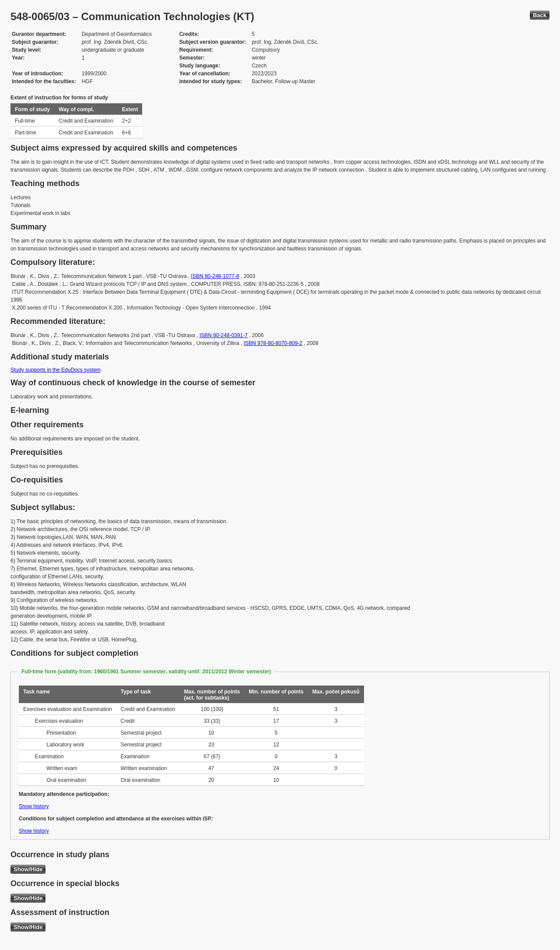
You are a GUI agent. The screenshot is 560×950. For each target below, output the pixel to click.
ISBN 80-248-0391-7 (224, 335)
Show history (34, 806)
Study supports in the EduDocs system (56, 370)
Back (540, 15)
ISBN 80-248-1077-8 (215, 276)
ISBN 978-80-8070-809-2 (273, 343)
